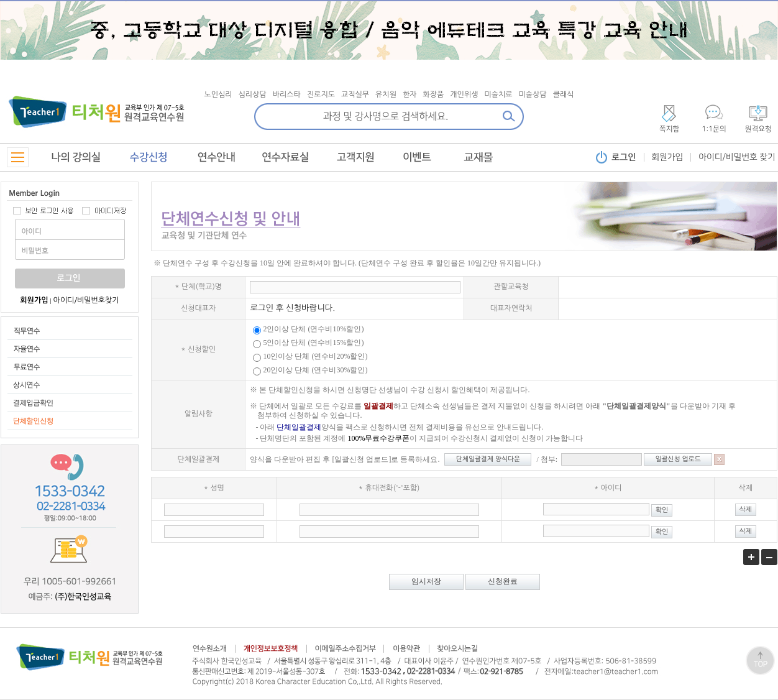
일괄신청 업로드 (678, 459)
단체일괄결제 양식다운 (488, 459)
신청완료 (503, 581)
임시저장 (426, 581)
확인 (662, 510)
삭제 (746, 509)
